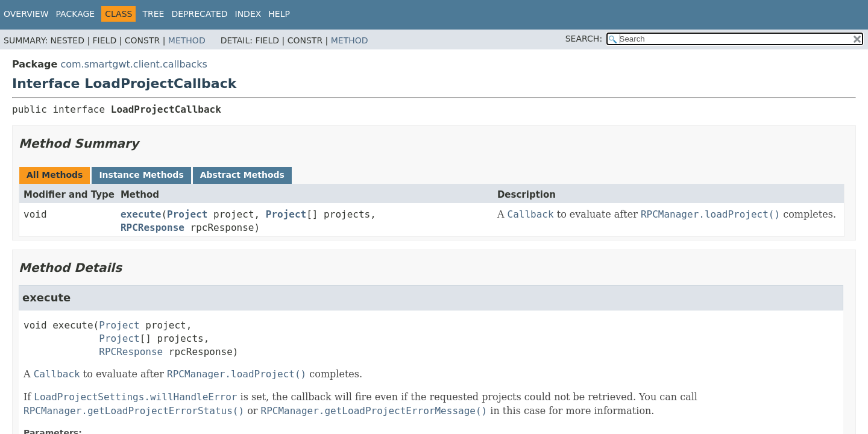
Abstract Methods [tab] (242, 175)
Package (76, 14)
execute (141, 214)
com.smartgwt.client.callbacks (134, 64)
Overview (26, 14)
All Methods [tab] (55, 175)
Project (187, 214)
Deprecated (199, 14)
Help (279, 14)
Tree (153, 14)
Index (248, 14)
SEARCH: (584, 39)
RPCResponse (153, 228)
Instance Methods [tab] (141, 175)
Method (187, 40)
